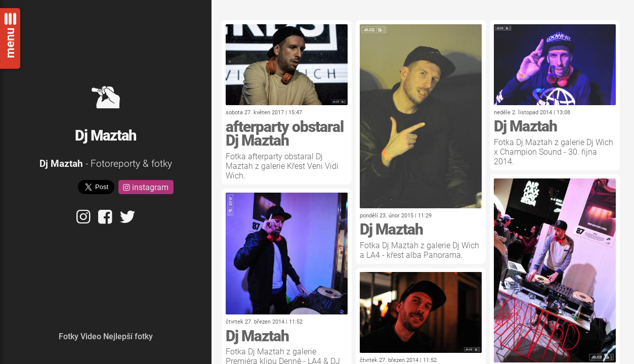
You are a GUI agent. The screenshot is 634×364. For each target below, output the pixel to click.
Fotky (69, 336)
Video (91, 336)
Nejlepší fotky (128, 336)
